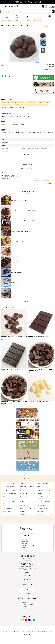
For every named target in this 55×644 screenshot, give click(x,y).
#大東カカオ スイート (29, 105)
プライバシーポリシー (27, 609)
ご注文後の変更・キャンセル (27, 546)
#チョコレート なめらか (21, 108)
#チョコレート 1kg (5, 102)
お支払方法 (24, 539)
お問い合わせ (24, 548)
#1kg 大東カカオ (18, 105)
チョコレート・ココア (25, 21)
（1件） (53, 26)
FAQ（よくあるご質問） (27, 605)
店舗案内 (46, 632)
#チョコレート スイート (32, 102)
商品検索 (8, 632)
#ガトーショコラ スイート (7, 105)
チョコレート (34, 21)
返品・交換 (24, 543)
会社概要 (27, 593)
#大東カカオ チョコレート (45, 102)
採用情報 (50, 632)
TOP (4, 632)
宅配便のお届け (25, 541)
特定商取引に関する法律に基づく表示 (35, 632)
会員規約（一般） (26, 607)
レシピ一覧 (13, 632)
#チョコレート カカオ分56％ (7, 108)
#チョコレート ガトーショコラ (18, 102)
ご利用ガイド (25, 603)
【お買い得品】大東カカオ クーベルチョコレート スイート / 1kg (15, 116)
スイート (41, 21)
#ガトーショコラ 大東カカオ (42, 105)
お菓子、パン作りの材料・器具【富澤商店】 (10, 21)
